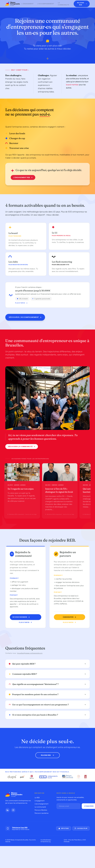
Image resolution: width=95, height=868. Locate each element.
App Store (64, 828)
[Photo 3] (44, 428)
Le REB (37, 798)
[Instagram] (13, 810)
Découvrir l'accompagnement (25, 317)
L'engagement (28, 4)
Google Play (81, 828)
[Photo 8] (51, 428)
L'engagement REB (23, 177)
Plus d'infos (21, 303)
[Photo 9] (53, 428)
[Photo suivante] (86, 398)
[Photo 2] (42, 428)
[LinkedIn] (8, 810)
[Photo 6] (48, 428)
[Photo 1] (41, 428)
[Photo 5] (47, 428)
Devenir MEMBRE (21, 617)
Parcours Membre (41, 810)
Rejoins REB (48, 755)
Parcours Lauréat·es (42, 813)
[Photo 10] (55, 428)
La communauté (63, 4)
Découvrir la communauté (22, 447)
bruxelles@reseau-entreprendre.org (30, 653)
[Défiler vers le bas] (48, 59)
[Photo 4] (45, 428)
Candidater (70, 617)
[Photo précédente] (9, 398)
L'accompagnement (46, 4)
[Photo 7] (50, 428)
